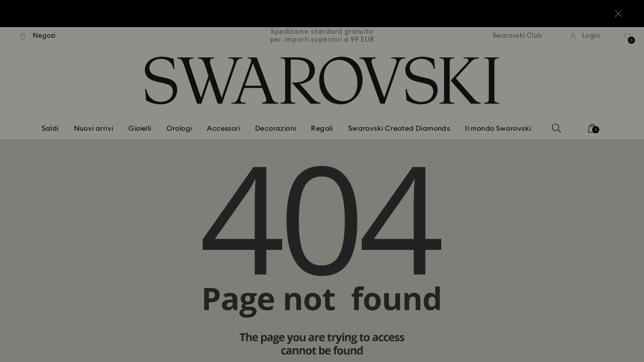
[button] (488, 122)
